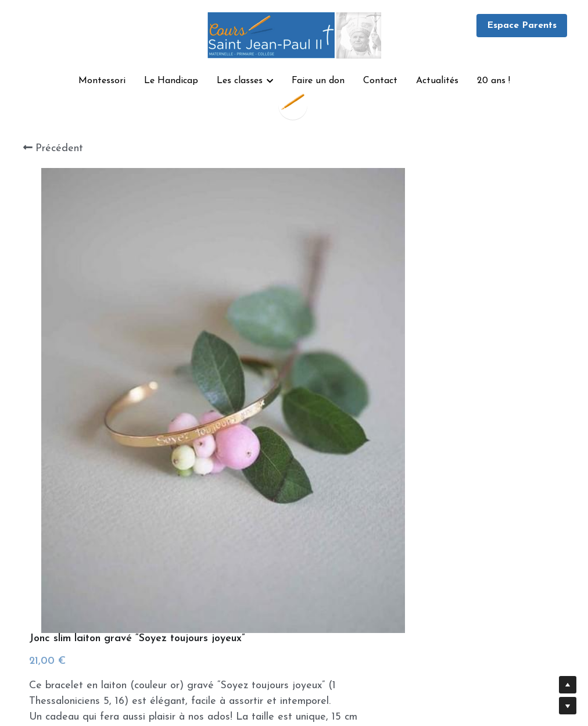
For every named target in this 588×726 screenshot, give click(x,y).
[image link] (294, 34)
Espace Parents (522, 26)
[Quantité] (457, 439)
